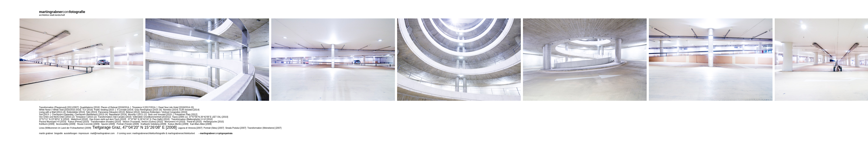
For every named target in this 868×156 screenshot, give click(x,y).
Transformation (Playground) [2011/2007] (59, 107)
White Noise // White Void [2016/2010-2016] (60, 110)
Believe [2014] (133, 112)
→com (215, 133)
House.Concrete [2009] (88, 124)
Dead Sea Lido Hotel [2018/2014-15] (176, 107)
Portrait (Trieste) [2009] (128, 124)
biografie (59, 133)
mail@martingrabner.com (102, 133)
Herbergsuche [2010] (213, 122)
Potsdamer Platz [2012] (186, 115)
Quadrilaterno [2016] (90, 107)
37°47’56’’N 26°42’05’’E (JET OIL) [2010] (208, 117)
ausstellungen (71, 133)
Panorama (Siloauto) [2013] (111, 112)
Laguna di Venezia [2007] (190, 128)
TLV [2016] (87, 110)
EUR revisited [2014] (189, 110)
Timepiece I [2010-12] (86, 117)
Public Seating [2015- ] (105, 110)
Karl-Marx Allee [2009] (201, 124)
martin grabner (46, 133)
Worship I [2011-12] (137, 115)
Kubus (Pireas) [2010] (78, 122)
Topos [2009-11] (180, 117)
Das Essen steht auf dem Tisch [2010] (108, 119)
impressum (84, 133)
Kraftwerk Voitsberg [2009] (153, 124)
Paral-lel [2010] (194, 122)
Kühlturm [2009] (47, 124)
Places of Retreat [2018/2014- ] (116, 107)
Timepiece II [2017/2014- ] (145, 107)
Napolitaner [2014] (118, 115)
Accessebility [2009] (66, 124)
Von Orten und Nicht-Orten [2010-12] (57, 117)
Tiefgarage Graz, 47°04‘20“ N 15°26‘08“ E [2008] (134, 127)
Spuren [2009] (108, 124)
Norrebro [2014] (171, 110)
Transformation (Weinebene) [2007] (264, 128)
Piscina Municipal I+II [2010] (53, 122)
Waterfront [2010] (79, 119)
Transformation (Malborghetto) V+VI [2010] (192, 119)
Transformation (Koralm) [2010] (106, 122)
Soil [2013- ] (45, 115)
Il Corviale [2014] (125, 110)
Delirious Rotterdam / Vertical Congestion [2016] (164, 112)
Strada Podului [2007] (236, 128)
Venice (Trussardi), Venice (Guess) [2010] (143, 122)
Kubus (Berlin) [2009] (178, 124)
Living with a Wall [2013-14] (52, 112)
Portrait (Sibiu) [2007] (214, 128)
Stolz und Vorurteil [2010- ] (161, 115)
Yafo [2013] (91, 112)
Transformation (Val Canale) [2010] (115, 117)
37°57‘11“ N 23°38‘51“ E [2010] (54, 119)
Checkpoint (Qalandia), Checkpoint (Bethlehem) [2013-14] (80, 115)
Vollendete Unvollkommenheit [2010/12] (152, 117)
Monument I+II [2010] (175, 122)
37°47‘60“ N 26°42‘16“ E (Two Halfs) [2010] (149, 119)
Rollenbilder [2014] (76, 112)
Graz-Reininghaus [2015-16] (148, 110)
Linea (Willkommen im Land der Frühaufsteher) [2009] (65, 128)
